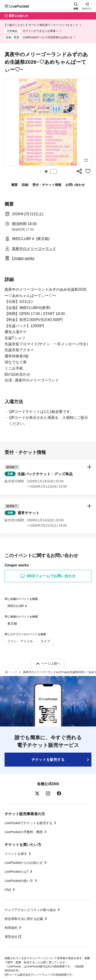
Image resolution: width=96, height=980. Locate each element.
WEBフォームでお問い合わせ (48, 576)
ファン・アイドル (20, 641)
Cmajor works (23, 258)
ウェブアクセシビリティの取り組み (30, 910)
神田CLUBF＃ (17, 606)
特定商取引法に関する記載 (24, 919)
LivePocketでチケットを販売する (28, 823)
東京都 (12, 624)
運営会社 (13, 937)
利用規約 (11, 928)
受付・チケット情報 (47, 185)
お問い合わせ (75, 185)
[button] (41, 171)
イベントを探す (16, 854)
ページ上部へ (51, 663)
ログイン (87, 9)
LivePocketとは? (17, 872)
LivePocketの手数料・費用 (24, 832)
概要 (14, 185)
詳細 (25, 185)
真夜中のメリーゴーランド (34, 249)
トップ (13, 672)
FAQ (8, 890)
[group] (48, 122)
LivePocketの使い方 (19, 881)
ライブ (45, 641)
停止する (54, 171)
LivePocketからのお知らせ (24, 863)
